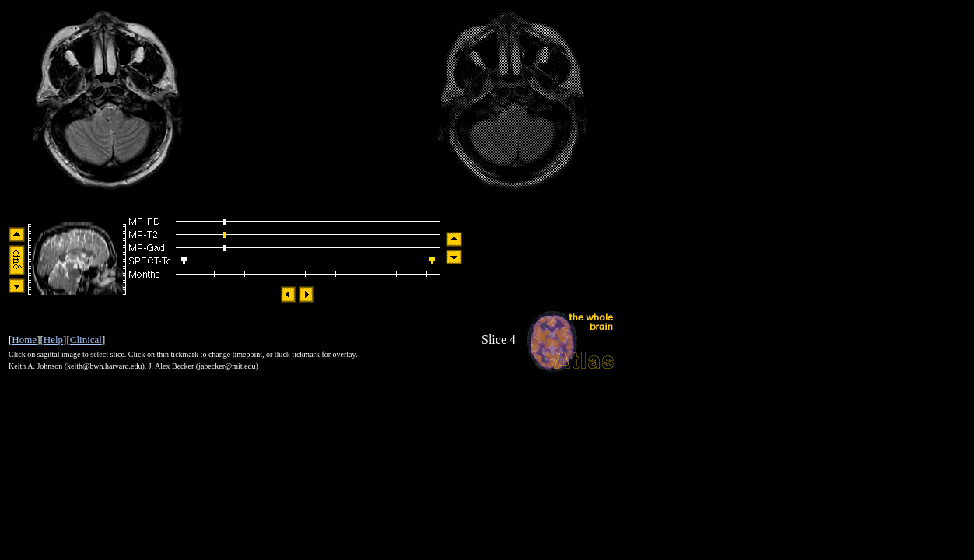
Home (24, 339)
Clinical (86, 339)
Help (53, 339)
